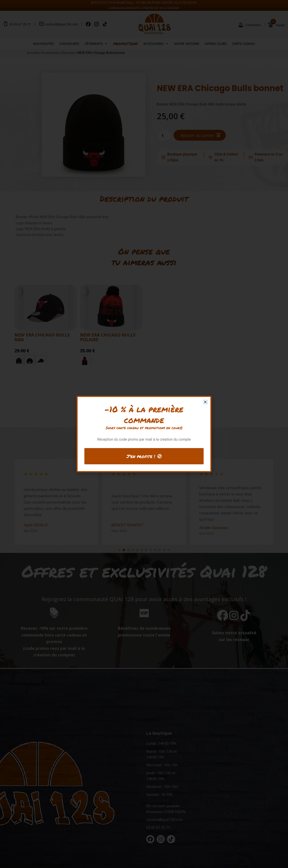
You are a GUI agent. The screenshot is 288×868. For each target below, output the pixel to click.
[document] (144, 434)
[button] (205, 402)
